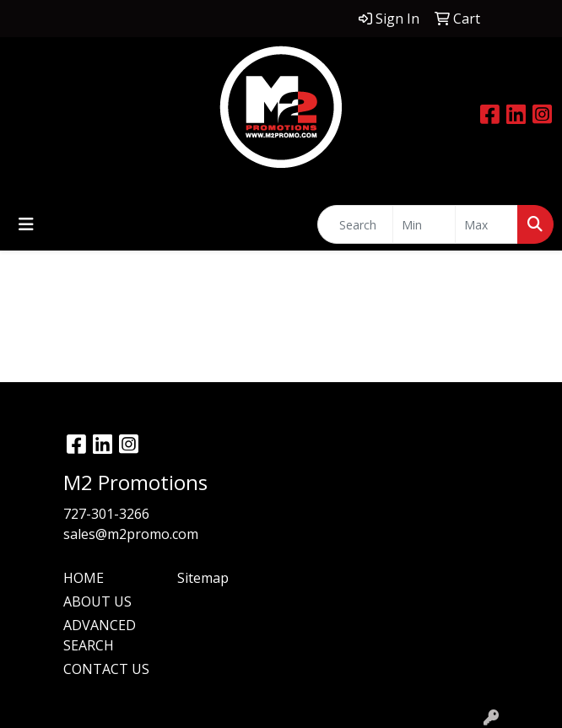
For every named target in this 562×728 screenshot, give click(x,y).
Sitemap (203, 578)
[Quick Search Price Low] (424, 224)
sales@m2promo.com (131, 534)
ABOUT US (97, 601)
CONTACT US (106, 669)
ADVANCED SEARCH (100, 635)
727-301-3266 (106, 514)
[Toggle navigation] (26, 224)
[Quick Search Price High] (486, 224)
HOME (84, 578)
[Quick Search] (355, 224)
